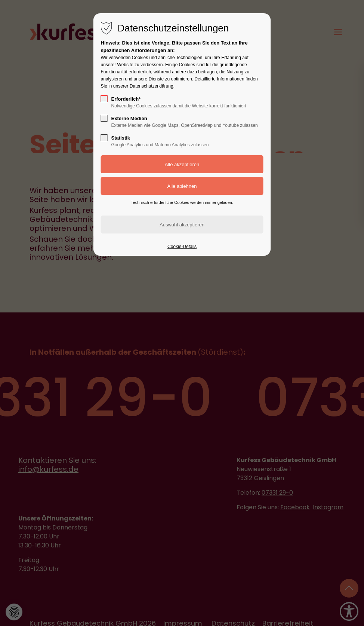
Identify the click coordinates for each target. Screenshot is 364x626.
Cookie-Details (182, 247)
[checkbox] (104, 99)
